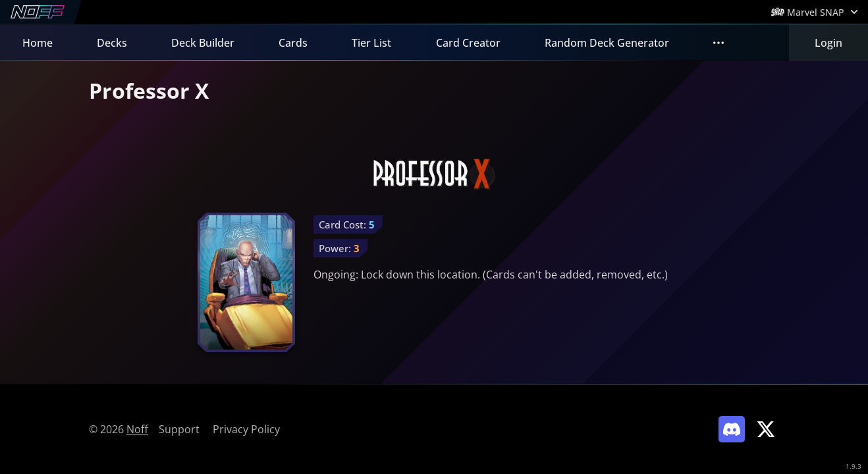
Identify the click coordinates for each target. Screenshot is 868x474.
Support (179, 429)
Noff (137, 429)
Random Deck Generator (607, 43)
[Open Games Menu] (814, 12)
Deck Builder (203, 43)
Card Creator (468, 43)
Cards (293, 43)
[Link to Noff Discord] (732, 429)
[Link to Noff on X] (766, 429)
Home (38, 43)
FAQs (726, 43)
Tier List (371, 43)
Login (828, 43)
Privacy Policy (246, 429)
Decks (112, 43)
